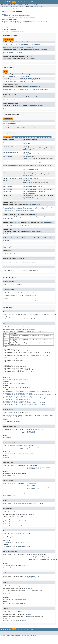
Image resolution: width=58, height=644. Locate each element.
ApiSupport (5, 21)
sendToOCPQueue (28, 187)
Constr (17, 6)
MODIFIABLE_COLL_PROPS (27, 81)
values (13, 100)
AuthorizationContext (42, 166)
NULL (8, 100)
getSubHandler (40, 209)
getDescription (28, 161)
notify (36, 217)
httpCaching (20, 89)
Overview (3, 2)
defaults (12, 89)
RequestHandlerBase (13, 30)
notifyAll (43, 217)
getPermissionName (29, 166)
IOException (31, 433)
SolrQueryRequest (41, 168)
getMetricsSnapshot (9, 225)
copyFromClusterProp (29, 142)
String (14, 81)
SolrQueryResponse (29, 170)
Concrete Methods (45, 137)
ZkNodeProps (37, 187)
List (10, 81)
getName (39, 207)
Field (12, 6)
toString (50, 217)
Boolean (6, 181)
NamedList (29, 172)
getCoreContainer (28, 157)
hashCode (30, 217)
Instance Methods (31, 137)
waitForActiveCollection (31, 196)
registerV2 (26, 181)
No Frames (26, 5)
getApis (25, 146)
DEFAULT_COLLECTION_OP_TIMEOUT (30, 79)
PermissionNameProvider (23, 23)
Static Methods (18, 137)
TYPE (5, 108)
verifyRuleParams (28, 192)
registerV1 (7, 241)
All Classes (35, 5)
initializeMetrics (19, 210)
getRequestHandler (9, 209)
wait (5, 219)
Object (46, 142)
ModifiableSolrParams (15, 178)
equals (10, 217)
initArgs (28, 89)
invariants (35, 89)
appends (6, 89)
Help (32, 2)
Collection (7, 146)
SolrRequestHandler (8, 23)
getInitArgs (7, 207)
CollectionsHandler (10, 124)
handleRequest (8, 210)
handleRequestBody (29, 168)
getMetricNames (17, 207)
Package (9, 2)
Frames (20, 5)
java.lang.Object (6, 14)
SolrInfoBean (14, 21)
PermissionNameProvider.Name (12, 52)
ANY (4, 100)
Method (22, 6)
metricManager (45, 89)
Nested (8, 6)
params (25, 178)
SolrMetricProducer (41, 21)
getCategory (27, 152)
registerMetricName (23, 225)
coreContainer (24, 76)
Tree (21, 2)
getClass (23, 217)
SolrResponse (8, 187)
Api (12, 146)
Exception (27, 449)
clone (5, 217)
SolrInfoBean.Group (25, 61)
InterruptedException (34, 469)
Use (18, 2)
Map (37, 142)
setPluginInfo (31, 210)
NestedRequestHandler (26, 21)
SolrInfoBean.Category (10, 61)
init (24, 172)
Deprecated (27, 2)
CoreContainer (15, 76)
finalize (16, 217)
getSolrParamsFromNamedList (25, 209)
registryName (7, 91)
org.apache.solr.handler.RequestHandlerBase (17, 16)
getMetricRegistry (29, 207)
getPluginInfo (47, 207)
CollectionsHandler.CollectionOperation (29, 44)
